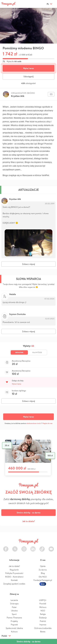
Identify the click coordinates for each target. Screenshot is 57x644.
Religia (43, 614)
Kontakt (14, 580)
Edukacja (43, 618)
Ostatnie (19, 352)
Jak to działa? (29, 521)
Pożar (14, 607)
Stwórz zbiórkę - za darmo (29, 513)
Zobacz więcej (29, 264)
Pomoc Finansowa (14, 618)
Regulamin (14, 570)
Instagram (24, 547)
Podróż (43, 621)
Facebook (6, 547)
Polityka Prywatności (14, 573)
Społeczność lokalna (14, 628)
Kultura (14, 632)
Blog (43, 573)
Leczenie (14, 600)
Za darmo (43, 570)
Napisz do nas (47, 423)
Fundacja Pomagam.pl (43, 580)
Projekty (14, 621)
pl (48, 4)
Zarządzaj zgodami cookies (14, 584)
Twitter (15, 547)
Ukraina (14, 611)
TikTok (42, 547)
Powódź (43, 604)
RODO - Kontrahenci (14, 577)
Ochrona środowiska (43, 628)
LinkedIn (33, 547)
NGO (43, 611)
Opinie (43, 566)
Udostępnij (28, 76)
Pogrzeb (14, 625)
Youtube (51, 547)
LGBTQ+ (43, 600)
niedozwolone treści (34, 423)
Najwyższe (37, 352)
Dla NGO (43, 577)
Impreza (43, 625)
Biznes (43, 632)
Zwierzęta (14, 604)
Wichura (43, 607)
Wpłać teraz (28, 68)
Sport (14, 614)
